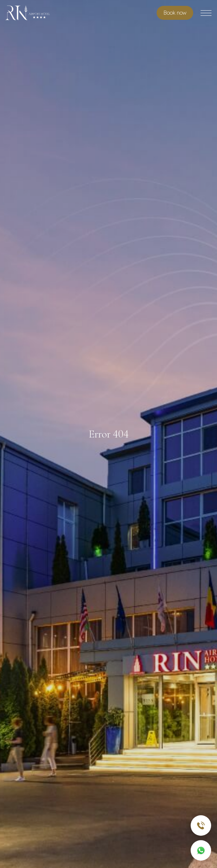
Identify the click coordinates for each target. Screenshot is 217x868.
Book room (175, 13)
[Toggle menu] (206, 13)
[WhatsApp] (201, 850)
